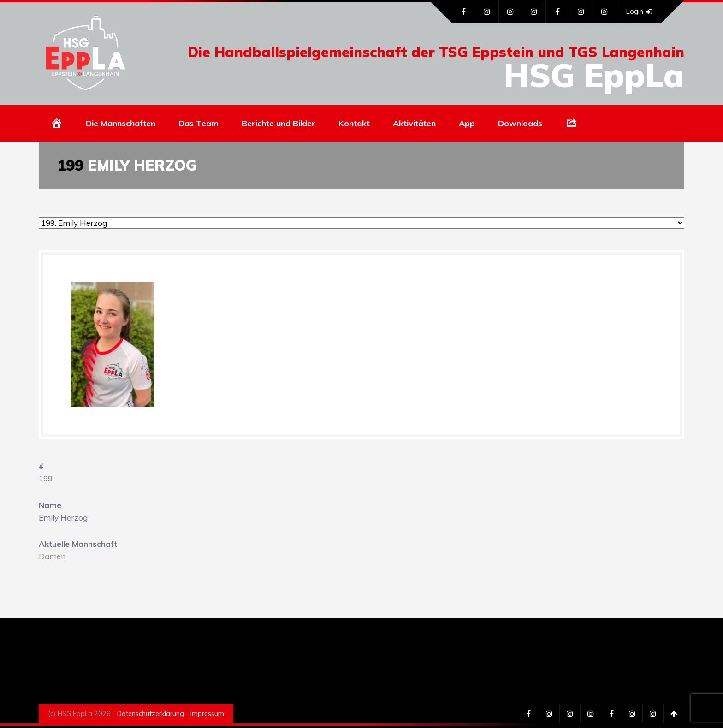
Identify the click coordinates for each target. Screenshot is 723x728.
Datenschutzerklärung (151, 714)
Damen (52, 556)
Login (639, 12)
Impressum (207, 714)
